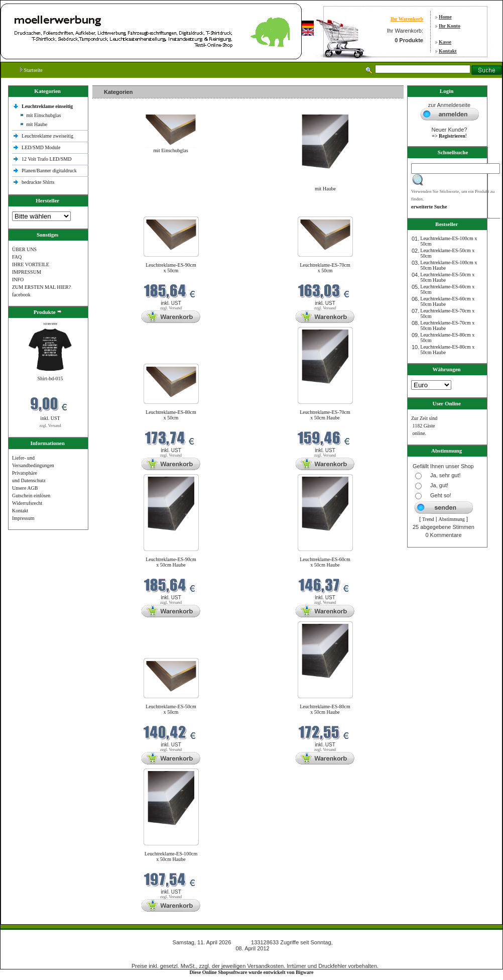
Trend (428, 519)
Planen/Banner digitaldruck (49, 171)
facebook (21, 295)
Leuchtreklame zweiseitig (48, 136)
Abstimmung (452, 519)
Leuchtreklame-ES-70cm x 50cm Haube (325, 415)
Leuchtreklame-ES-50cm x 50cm (171, 709)
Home (445, 17)
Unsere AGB (25, 488)
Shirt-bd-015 (50, 378)
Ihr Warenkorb (407, 19)
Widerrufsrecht (27, 503)
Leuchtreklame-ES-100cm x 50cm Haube (171, 856)
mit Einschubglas (43, 115)
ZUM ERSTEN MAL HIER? (41, 287)
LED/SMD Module (41, 147)
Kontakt (448, 51)
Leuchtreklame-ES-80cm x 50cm (171, 415)
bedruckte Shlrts (38, 182)
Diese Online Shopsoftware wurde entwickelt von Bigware (252, 972)
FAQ (17, 257)
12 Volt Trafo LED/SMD (46, 159)
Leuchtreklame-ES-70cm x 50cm (325, 268)
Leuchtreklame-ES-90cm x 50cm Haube (171, 562)
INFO (18, 280)
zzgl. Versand (50, 426)
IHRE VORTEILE (31, 264)
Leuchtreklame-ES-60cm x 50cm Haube (325, 562)
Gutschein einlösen (31, 496)
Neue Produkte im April (119, 210)
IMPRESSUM (27, 272)
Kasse (445, 42)
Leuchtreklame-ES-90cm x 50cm (171, 268)
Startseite (31, 70)
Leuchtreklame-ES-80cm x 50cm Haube (325, 709)
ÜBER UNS (24, 249)
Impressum (23, 518)
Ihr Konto (450, 26)
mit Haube (37, 124)
